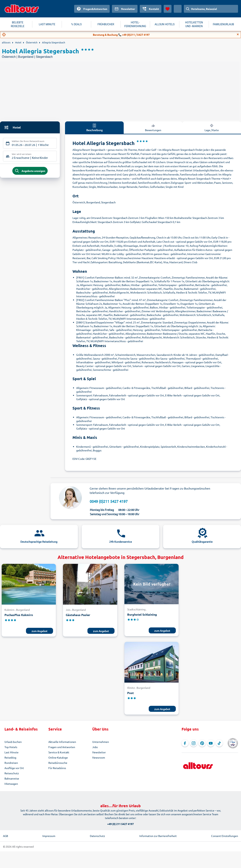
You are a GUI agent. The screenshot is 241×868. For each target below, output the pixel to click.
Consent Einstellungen (225, 836)
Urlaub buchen (13, 742)
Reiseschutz (12, 773)
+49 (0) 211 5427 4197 (120, 824)
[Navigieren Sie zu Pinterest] (202, 743)
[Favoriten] (168, 9)
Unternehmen (101, 742)
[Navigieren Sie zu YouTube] (211, 743)
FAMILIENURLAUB (223, 24)
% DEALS (76, 24)
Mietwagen (11, 784)
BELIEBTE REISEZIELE (18, 24)
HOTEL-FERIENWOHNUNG (135, 24)
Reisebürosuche (58, 763)
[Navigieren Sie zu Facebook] (185, 743)
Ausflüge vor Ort (14, 768)
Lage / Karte (212, 127)
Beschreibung (94, 127)
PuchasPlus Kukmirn (19, 615)
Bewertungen (153, 127)
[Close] (238, 34)
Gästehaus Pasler (78, 615)
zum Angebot (40, 631)
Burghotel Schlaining (142, 614)
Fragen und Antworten (62, 747)
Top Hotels (11, 747)
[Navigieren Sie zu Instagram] (194, 743)
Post (130, 693)
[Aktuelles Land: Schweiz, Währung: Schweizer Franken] (178, 9)
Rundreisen (11, 763)
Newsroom (99, 757)
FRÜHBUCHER (106, 24)
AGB (6, 836)
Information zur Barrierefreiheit (158, 836)
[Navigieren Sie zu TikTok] (219, 743)
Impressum (49, 836)
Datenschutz (97, 836)
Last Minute (11, 752)
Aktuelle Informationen (62, 742)
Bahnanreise (12, 778)
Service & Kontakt (59, 752)
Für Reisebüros (57, 768)
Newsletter (99, 752)
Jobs (95, 747)
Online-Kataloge (58, 757)
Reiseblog (10, 757)
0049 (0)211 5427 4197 (109, 501)
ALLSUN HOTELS (165, 24)
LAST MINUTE (47, 24)
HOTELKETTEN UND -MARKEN (194, 24)
